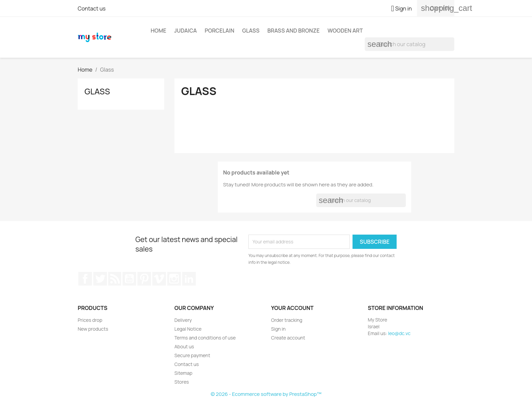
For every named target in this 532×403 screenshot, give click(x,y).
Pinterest (144, 279)
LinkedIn (189, 279)
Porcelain (219, 31)
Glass (251, 31)
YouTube (129, 279)
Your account (292, 308)
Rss (115, 279)
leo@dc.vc (399, 333)
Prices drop (90, 320)
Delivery (183, 320)
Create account (288, 338)
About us (184, 346)
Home (158, 31)
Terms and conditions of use (205, 338)
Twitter (100, 279)
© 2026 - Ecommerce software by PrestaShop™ (266, 394)
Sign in (278, 329)
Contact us (92, 8)
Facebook (85, 279)
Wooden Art (345, 31)
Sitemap (183, 373)
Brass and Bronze (293, 31)
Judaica (185, 31)
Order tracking (287, 320)
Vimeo (159, 279)
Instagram (174, 279)
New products (93, 329)
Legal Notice (188, 329)
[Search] (410, 44)
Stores (182, 382)
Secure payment (192, 355)
